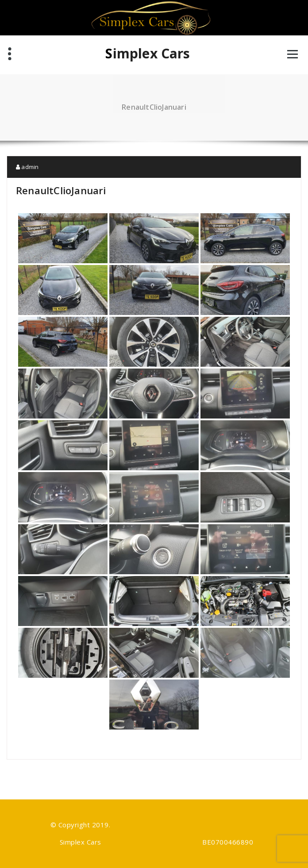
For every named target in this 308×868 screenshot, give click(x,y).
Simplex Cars (148, 54)
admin (27, 167)
